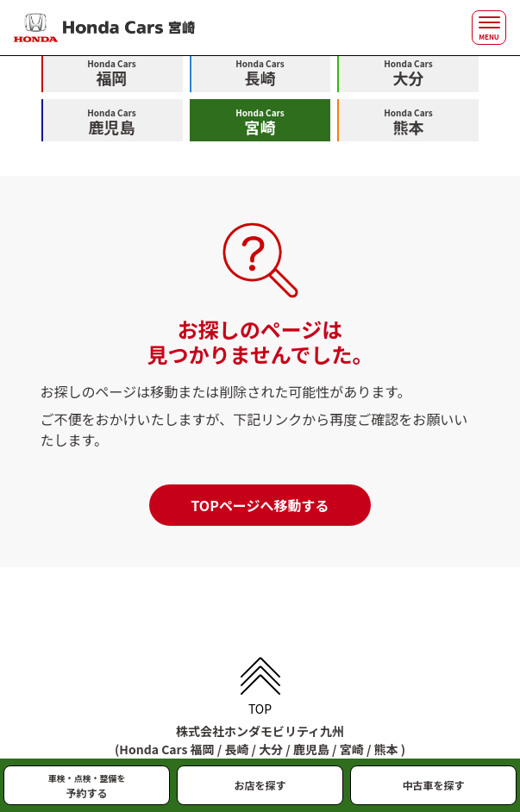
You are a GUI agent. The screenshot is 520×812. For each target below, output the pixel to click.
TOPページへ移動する (260, 505)
